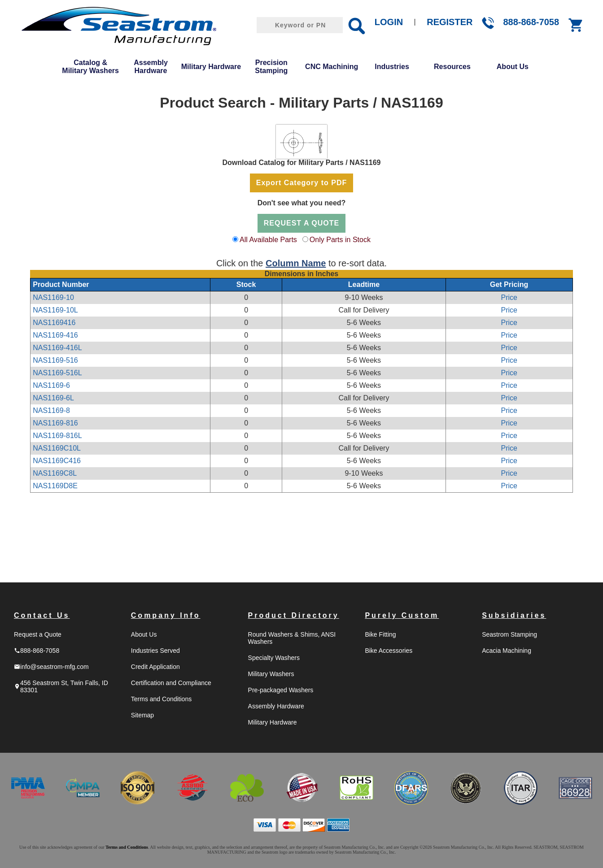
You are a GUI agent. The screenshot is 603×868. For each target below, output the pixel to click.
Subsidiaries (514, 615)
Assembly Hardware (151, 67)
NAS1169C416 (57, 461)
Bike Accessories (389, 651)
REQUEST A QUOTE (302, 223)
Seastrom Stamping (509, 634)
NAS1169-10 (53, 297)
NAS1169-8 (51, 410)
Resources (452, 67)
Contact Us (42, 615)
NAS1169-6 (51, 385)
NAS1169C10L (57, 448)
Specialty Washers (274, 658)
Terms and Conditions (161, 699)
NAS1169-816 (55, 423)
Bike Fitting (380, 634)
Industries (392, 67)
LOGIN (389, 22)
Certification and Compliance (171, 683)
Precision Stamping (271, 67)
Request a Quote (38, 634)
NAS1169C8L (55, 473)
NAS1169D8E (55, 486)
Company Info (166, 615)
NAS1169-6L (53, 398)
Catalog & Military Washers (90, 67)
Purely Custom (402, 615)
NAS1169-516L (57, 373)
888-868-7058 (531, 22)
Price (509, 297)
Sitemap (142, 715)
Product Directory (294, 615)
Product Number (61, 284)
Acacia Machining (507, 651)
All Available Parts (268, 240)
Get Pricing (509, 284)
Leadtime (364, 284)
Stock (246, 284)
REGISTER (450, 22)
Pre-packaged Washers (281, 690)
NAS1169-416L (57, 348)
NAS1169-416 (55, 335)
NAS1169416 (54, 323)
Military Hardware (211, 67)
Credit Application (155, 667)
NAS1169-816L (57, 436)
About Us (513, 67)
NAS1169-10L (55, 310)
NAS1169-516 (55, 360)
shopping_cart (576, 25)
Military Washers (271, 674)
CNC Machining (332, 67)
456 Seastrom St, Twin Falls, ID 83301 (61, 686)
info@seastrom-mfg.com (51, 667)
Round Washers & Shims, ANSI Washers (292, 638)
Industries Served (155, 651)
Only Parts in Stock (340, 240)
